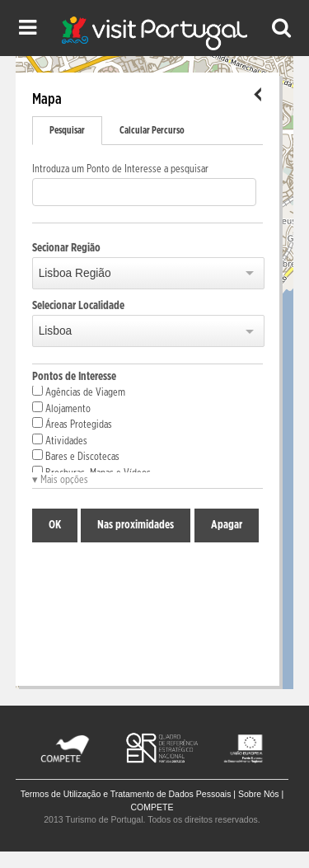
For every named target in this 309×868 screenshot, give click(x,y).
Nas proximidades (136, 525)
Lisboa (56, 331)
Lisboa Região (75, 273)
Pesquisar (67, 130)
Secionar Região (66, 248)
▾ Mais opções (60, 480)
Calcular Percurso (152, 130)
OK (55, 525)
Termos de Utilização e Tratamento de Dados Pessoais (126, 794)
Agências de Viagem (79, 392)
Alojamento (61, 408)
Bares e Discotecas (76, 456)
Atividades (60, 440)
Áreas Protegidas (72, 424)
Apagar (227, 525)
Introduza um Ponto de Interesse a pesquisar (120, 169)
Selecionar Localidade (78, 306)
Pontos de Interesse (74, 377)
